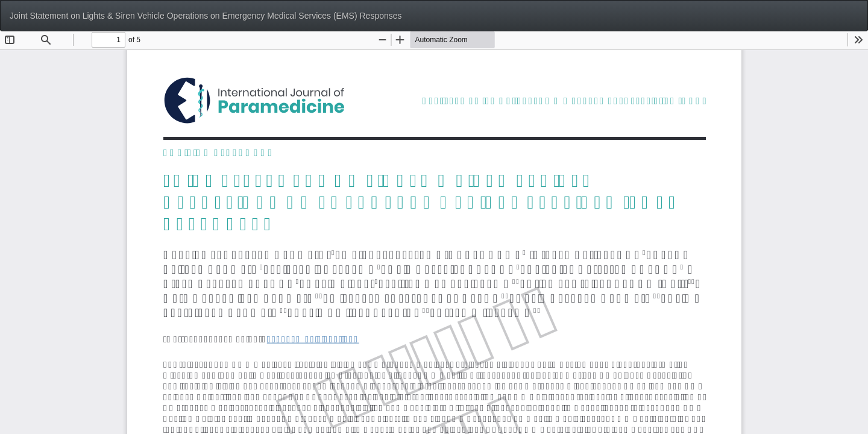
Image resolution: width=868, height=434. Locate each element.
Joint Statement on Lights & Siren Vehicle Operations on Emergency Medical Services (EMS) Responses (206, 16)
